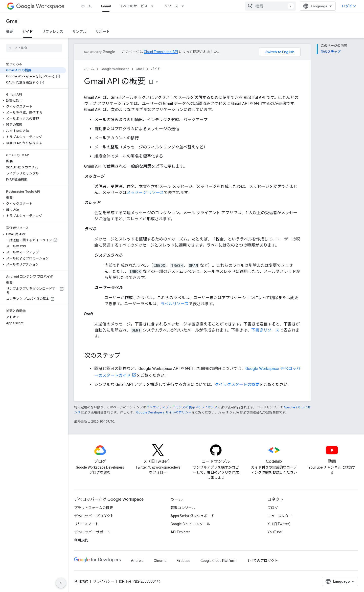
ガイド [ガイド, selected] (28, 32)
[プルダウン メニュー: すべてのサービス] (154, 6)
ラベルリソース (175, 304)
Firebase (184, 561)
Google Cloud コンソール (190, 524)
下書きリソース (265, 330)
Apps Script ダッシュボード (193, 516)
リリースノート (86, 524)
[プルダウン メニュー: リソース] (184, 6)
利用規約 (81, 540)
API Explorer (180, 532)
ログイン (349, 6)
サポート (103, 32)
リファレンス (53, 32)
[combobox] (270, 6)
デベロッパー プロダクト (94, 516)
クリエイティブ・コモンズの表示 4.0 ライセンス (182, 407)
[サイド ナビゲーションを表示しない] (61, 583)
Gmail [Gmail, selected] (106, 6)
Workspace (40, 6)
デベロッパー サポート (92, 532)
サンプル (79, 32)
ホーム (86, 6)
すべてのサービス (134, 6)
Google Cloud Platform (219, 561)
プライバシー (104, 581)
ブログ (273, 508)
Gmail (13, 21)
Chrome (160, 561)
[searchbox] (34, 48)
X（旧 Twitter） (280, 524)
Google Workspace (115, 69)
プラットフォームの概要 (94, 508)
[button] (33, 101)
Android (137, 561)
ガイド (156, 69)
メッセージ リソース (145, 193)
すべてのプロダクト (262, 561)
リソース (171, 6)
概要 (10, 32)
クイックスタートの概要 (237, 385)
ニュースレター (280, 516)
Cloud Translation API (161, 52)
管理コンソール (183, 508)
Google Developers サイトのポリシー (164, 412)
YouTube (275, 532)
